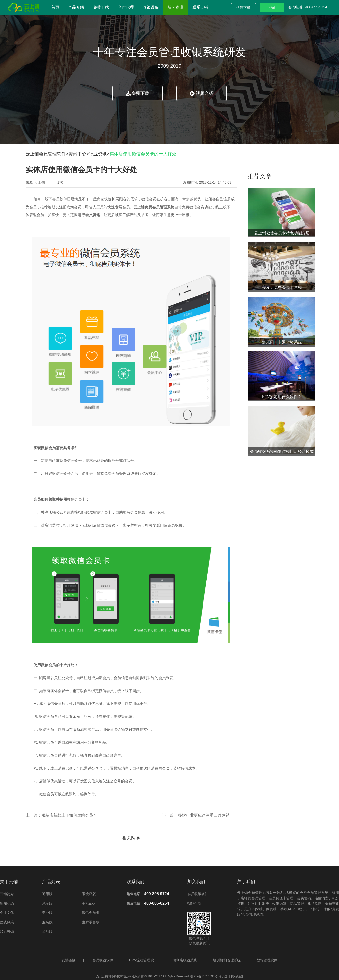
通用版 (47, 894)
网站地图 (237, 976)
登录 (272, 8)
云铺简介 (7, 894)
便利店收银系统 (185, 960)
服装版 (47, 922)
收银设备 (151, 7)
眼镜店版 (89, 894)
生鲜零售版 (91, 922)
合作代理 (126, 7)
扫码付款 (194, 903)
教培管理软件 (267, 960)
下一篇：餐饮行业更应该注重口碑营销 (196, 815)
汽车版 (47, 903)
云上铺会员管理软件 (46, 154)
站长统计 (224, 976)
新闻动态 (7, 903)
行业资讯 (98, 154)
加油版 (47, 932)
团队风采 (7, 922)
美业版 (47, 913)
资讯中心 (77, 154)
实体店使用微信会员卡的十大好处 (143, 154)
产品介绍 (76, 7)
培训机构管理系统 (227, 960)
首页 (55, 7)
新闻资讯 (175, 7)
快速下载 (243, 8)
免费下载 (101, 7)
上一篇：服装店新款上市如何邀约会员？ (61, 815)
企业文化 (7, 913)
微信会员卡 (76, 499)
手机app (88, 903)
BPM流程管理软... (143, 960)
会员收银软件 (198, 894)
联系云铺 (200, 7)
